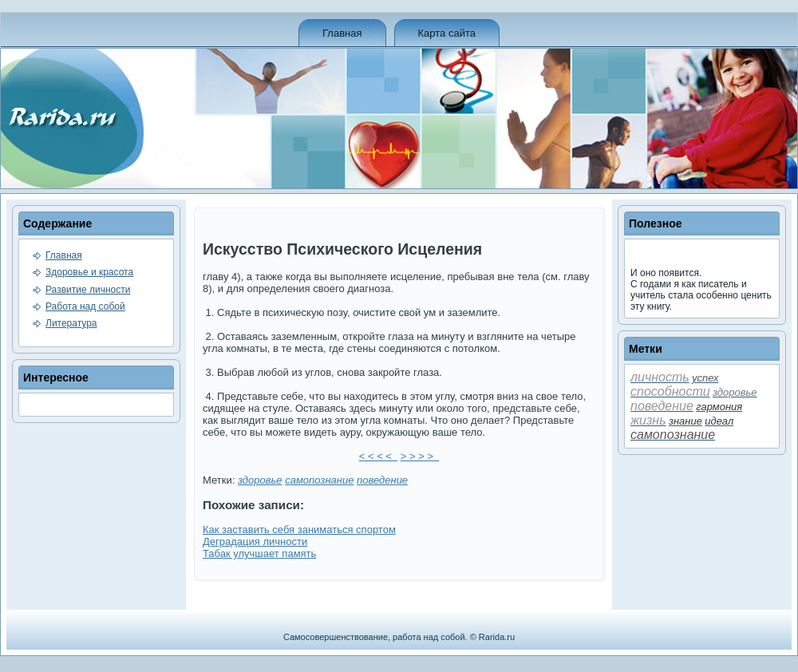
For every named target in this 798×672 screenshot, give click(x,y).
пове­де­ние (382, 480)
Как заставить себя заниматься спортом (299, 530)
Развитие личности (88, 290)
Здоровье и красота (89, 272)
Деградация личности (255, 542)
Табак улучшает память (259, 553)
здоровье (260, 480)
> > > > (420, 456)
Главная (342, 33)
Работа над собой (85, 306)
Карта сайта (447, 33)
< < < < (378, 456)
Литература (71, 323)
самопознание (319, 480)
